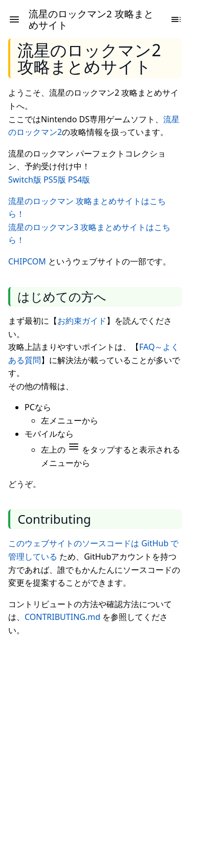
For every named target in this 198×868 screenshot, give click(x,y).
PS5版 (55, 180)
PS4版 (79, 180)
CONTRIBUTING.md (62, 617)
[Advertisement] (99, 744)
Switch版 (25, 180)
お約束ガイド (82, 321)
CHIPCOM (27, 261)
